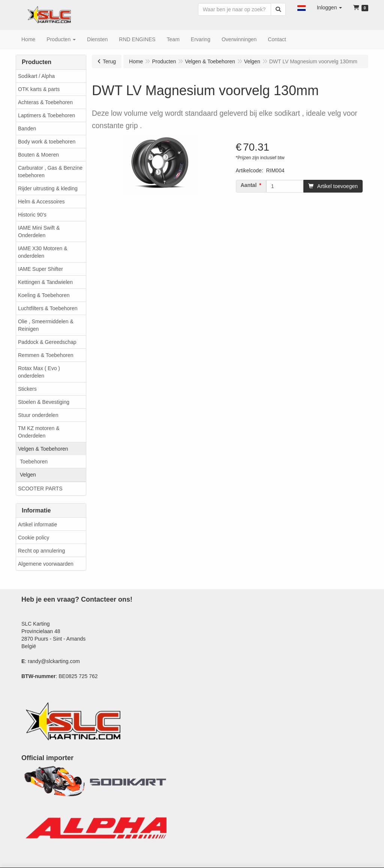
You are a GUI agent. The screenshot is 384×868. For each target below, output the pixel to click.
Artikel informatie (37, 524)
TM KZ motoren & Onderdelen (39, 432)
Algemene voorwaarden (46, 564)
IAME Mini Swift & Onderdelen (39, 232)
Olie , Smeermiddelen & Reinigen (46, 325)
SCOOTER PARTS (40, 489)
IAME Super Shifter (40, 269)
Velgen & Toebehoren (43, 449)
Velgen (28, 475)
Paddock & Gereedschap (47, 342)
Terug (109, 61)
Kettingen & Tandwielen (45, 282)
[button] (301, 7)
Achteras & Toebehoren (45, 102)
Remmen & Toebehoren (46, 355)
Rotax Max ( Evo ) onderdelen (39, 372)
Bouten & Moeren (38, 155)
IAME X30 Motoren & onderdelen (43, 252)
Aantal (249, 185)
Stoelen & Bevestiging (44, 402)
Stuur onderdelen (38, 415)
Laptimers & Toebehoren (46, 115)
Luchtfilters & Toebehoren (48, 308)
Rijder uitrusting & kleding (48, 188)
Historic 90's (32, 215)
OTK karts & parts (39, 89)
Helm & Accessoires (41, 202)
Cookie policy (34, 538)
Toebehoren (34, 462)
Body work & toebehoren (47, 142)
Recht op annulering (41, 551)
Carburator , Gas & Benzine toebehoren (50, 172)
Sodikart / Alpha (36, 76)
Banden (27, 128)
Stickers (27, 389)
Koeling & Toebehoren (44, 295)
